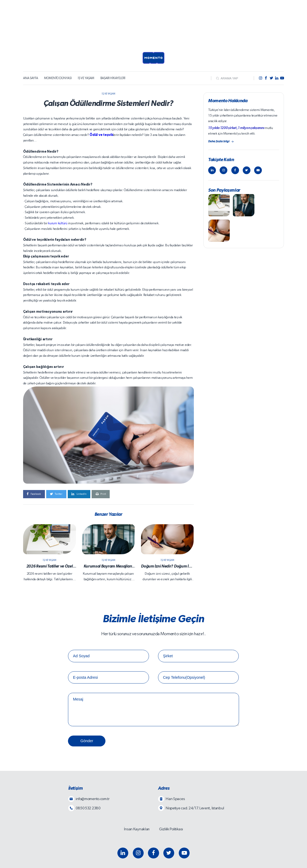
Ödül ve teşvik (101, 135)
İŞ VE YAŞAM (86, 78)
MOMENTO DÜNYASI (58, 78)
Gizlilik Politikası (171, 829)
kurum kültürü (58, 223)
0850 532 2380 (88, 808)
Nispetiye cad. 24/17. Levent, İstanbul (195, 808)
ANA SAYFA (31, 78)
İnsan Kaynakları (137, 829)
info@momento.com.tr (93, 799)
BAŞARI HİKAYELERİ (113, 78)
